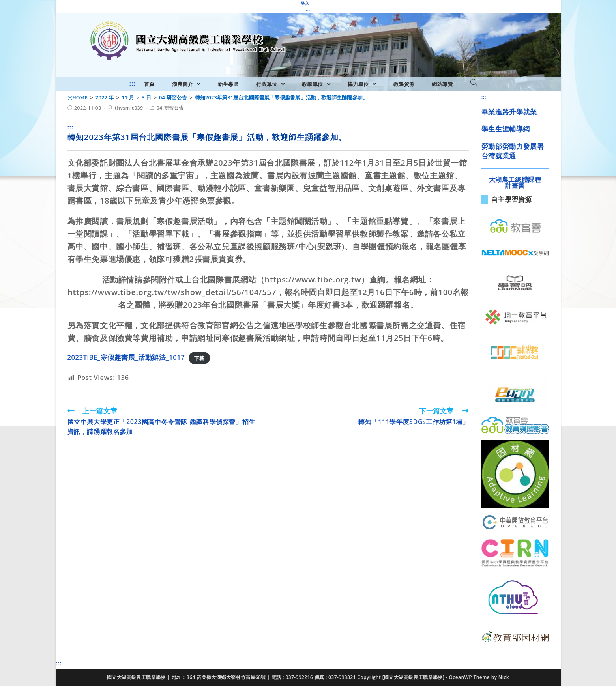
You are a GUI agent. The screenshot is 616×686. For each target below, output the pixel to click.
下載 (199, 358)
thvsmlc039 (129, 108)
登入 (305, 3)
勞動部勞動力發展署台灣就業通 (513, 151)
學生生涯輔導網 (506, 129)
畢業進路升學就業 (509, 112)
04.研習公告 (170, 108)
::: (308, 9)
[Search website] (474, 83)
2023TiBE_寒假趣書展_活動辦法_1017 (126, 357)
